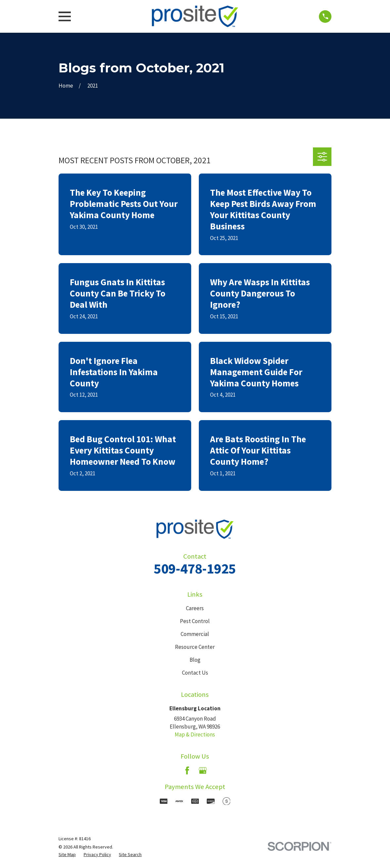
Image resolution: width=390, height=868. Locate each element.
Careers (195, 608)
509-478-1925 (195, 569)
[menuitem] (67, 855)
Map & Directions (195, 734)
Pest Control (195, 621)
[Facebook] (187, 770)
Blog (195, 660)
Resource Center (195, 647)
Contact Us (195, 673)
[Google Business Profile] (203, 770)
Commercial (195, 634)
